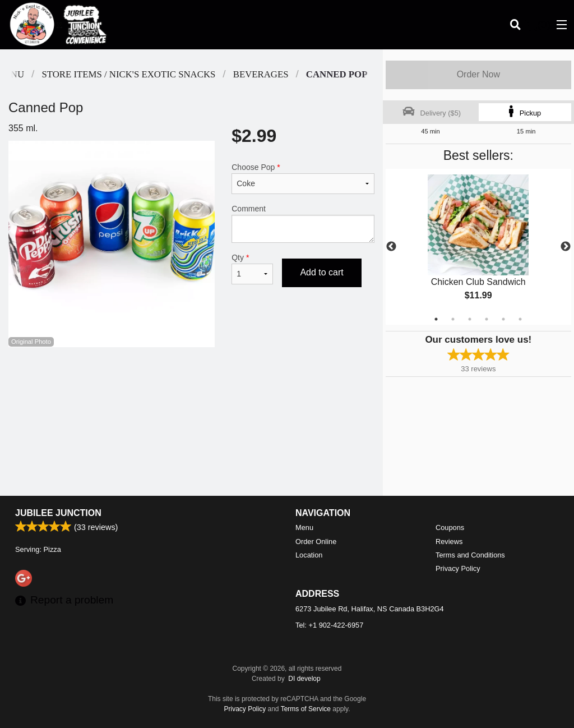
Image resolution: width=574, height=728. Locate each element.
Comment (303, 224)
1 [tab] (436, 319)
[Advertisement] (191, 384)
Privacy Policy (458, 568)
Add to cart (321, 272)
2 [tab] (453, 319)
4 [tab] (487, 319)
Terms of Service (306, 709)
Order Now (478, 74)
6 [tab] (520, 319)
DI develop (304, 679)
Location (309, 555)
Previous (391, 247)
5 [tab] (503, 319)
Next (566, 247)
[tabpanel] (478, 247)
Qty (252, 269)
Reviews (449, 542)
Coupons (450, 527)
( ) (538, 25)
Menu (304, 527)
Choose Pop (303, 178)
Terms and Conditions (470, 555)
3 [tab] (470, 319)
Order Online (316, 542)
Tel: (329, 625)
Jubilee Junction (58, 513)
